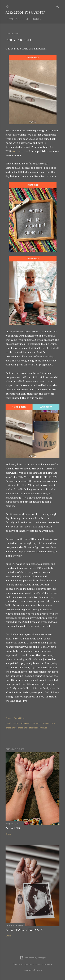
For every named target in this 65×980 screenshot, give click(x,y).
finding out (24, 723)
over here (17, 151)
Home (10, 19)
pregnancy (11, 728)
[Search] (57, 5)
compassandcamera (42, 964)
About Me (23, 19)
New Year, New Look (24, 930)
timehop (43, 728)
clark (15, 723)
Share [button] (8, 718)
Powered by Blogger (33, 958)
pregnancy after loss (28, 728)
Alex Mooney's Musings (25, 12)
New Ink (13, 828)
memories (36, 723)
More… (36, 19)
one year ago (48, 723)
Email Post (19, 718)
